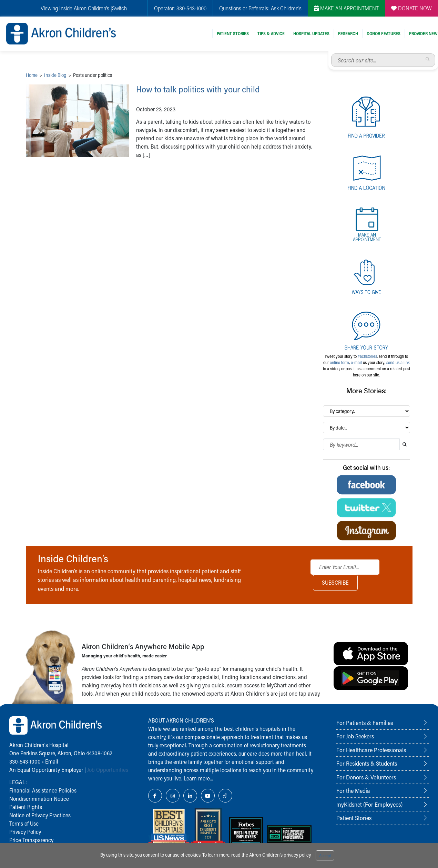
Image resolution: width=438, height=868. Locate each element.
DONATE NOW (411, 8)
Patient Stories (233, 33)
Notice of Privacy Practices (40, 815)
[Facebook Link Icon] (155, 796)
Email (52, 761)
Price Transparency (31, 840)
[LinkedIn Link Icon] (190, 796)
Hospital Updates (311, 33)
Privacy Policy (25, 832)
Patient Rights (26, 807)
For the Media (353, 790)
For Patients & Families (365, 723)
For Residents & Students (367, 763)
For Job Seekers (355, 736)
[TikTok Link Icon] (225, 796)
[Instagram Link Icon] (173, 796)
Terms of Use (24, 823)
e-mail (356, 362)
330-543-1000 (25, 761)
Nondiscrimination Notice (39, 799)
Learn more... (198, 778)
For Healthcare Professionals (371, 750)
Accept (325, 856)
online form (339, 362)
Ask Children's (286, 8)
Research (348, 33)
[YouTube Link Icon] (208, 796)
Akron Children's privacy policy (280, 855)
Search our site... (331, 54)
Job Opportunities (108, 770)
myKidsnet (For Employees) (369, 804)
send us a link (398, 362)
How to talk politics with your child (208, 89)
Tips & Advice (271, 33)
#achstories (367, 356)
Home (32, 75)
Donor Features (384, 33)
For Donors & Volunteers (366, 777)
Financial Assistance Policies (43, 790)
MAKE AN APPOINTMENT (346, 8)
